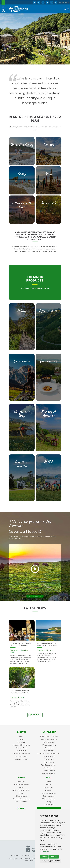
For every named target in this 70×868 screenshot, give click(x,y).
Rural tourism (21, 751)
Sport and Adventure (49, 793)
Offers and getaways (49, 745)
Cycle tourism (49, 805)
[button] (66, 2)
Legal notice (16, 856)
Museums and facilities (21, 785)
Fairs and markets (21, 802)
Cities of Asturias (21, 748)
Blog (49, 777)
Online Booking (49, 742)
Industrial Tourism (21, 759)
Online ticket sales (49, 768)
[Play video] (35, 569)
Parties (21, 787)
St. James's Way (21, 756)
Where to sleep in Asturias (49, 736)
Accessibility (27, 856)
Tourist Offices (49, 762)
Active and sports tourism (21, 754)
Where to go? (49, 748)
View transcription (35, 596)
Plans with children (49, 799)
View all (37, 715)
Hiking (49, 802)
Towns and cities (49, 796)
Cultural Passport (49, 771)
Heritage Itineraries (49, 774)
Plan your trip (49, 732)
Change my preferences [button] (51, 861)
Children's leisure (21, 796)
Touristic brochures (49, 756)
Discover (21, 732)
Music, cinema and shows (21, 790)
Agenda (21, 777)
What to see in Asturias (49, 739)
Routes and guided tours (21, 799)
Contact (21, 808)
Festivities (49, 790)
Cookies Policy (45, 851)
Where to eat (49, 751)
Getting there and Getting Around (49, 754)
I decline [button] (54, 857)
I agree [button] (44, 857)
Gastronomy (21, 742)
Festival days (49, 759)
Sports (21, 793)
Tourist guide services (49, 765)
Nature (21, 736)
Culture (21, 739)
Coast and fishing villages (21, 745)
